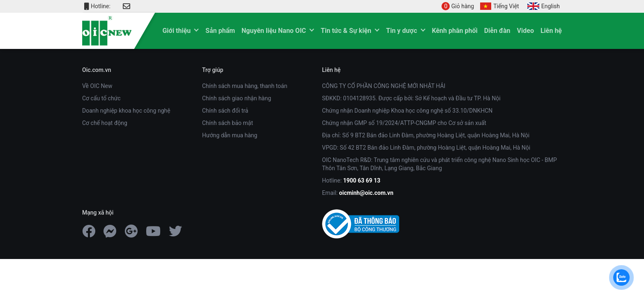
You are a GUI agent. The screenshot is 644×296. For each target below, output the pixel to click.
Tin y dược (401, 31)
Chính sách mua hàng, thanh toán (245, 86)
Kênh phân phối (455, 31)
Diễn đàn (497, 31)
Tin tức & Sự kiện (346, 31)
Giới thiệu (176, 31)
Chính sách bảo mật (228, 123)
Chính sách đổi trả (225, 111)
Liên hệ (551, 31)
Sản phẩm (220, 31)
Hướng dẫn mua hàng (230, 135)
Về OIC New (97, 86)
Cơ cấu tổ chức (101, 98)
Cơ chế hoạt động (105, 123)
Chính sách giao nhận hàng (237, 98)
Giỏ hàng (458, 6)
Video (526, 31)
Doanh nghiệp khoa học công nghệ (126, 111)
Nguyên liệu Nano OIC (274, 31)
